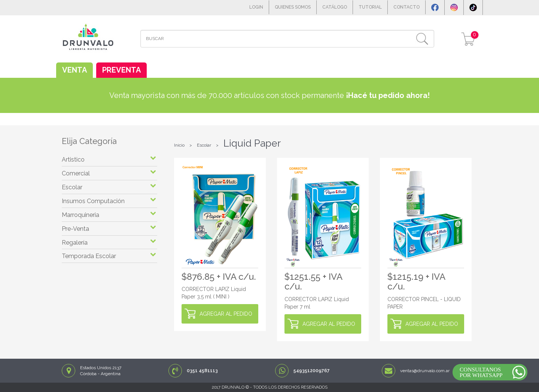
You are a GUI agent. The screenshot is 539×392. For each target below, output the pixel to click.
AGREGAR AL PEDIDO (226, 314)
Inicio (179, 145)
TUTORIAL (370, 7)
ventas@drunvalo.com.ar (425, 371)
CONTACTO (406, 7)
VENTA (74, 70)
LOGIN (256, 7)
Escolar (204, 145)
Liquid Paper (252, 143)
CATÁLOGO (335, 7)
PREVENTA (121, 70)
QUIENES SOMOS (293, 7)
